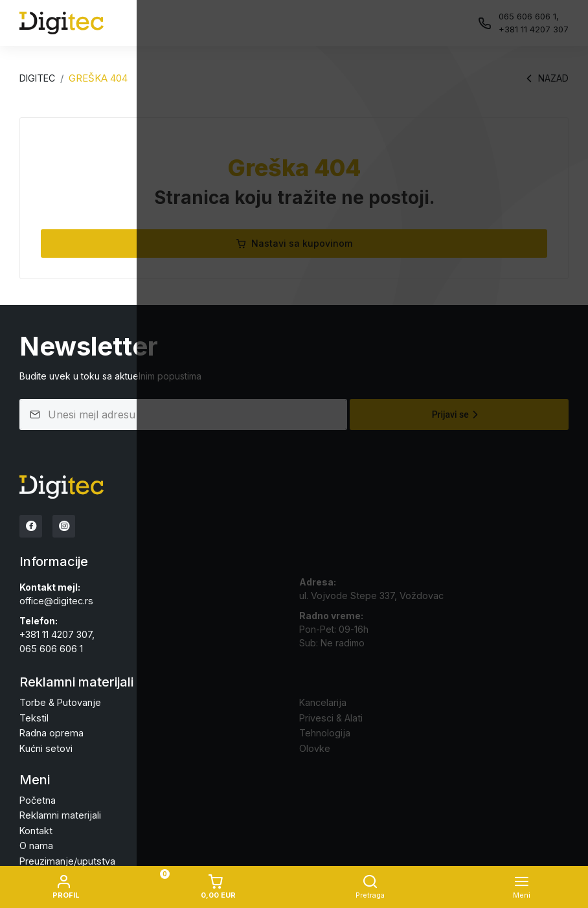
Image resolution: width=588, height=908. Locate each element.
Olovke (315, 744)
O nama (36, 840)
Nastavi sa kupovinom (294, 243)
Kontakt (35, 825)
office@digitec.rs (56, 599)
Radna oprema (51, 730)
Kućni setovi (45, 744)
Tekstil (33, 715)
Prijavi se (457, 414)
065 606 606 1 (51, 646)
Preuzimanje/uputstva (65, 855)
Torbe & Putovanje (60, 700)
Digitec (37, 78)
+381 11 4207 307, (57, 632)
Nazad (546, 78)
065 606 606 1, (529, 16)
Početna (37, 796)
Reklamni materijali (58, 811)
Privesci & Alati (330, 715)
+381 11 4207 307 (534, 29)
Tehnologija (324, 730)
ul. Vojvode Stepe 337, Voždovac (371, 594)
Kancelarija (322, 700)
